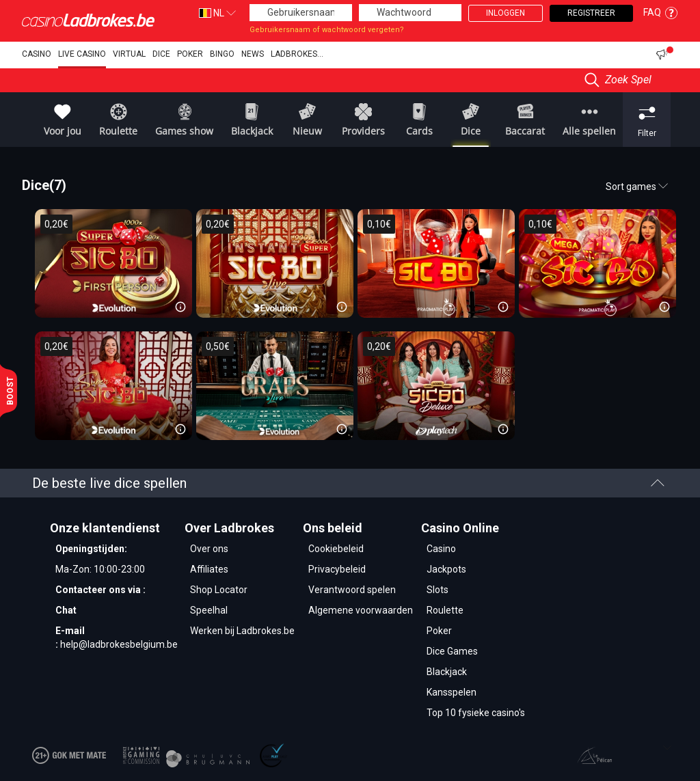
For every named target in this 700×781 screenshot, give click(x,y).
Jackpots (446, 569)
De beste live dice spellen (348, 483)
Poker (190, 54)
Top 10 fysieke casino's (476, 713)
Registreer (591, 13)
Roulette (445, 610)
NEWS (253, 54)
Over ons (209, 549)
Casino (37, 54)
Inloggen (506, 13)
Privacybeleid (337, 569)
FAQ (661, 12)
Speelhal (209, 610)
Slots (437, 590)
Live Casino (82, 54)
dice (161, 54)
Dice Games (452, 651)
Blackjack (447, 672)
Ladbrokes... (297, 54)
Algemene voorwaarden (361, 610)
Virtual (129, 54)
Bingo (222, 54)
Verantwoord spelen (352, 590)
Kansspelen (452, 692)
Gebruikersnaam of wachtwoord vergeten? (327, 30)
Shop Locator (219, 590)
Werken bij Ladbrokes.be (242, 631)
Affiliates (209, 569)
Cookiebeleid (336, 549)
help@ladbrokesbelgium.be (119, 644)
